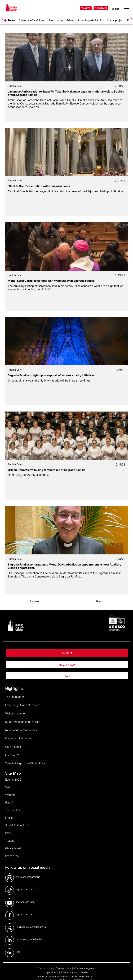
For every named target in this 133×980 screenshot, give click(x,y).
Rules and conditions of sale (23, 722)
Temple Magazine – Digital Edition (26, 763)
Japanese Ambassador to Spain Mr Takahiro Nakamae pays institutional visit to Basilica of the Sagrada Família (66, 93)
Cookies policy (63, 968)
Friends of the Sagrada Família (85, 20)
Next (99, 601)
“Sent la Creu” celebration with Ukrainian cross (39, 186)
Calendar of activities (32, 20)
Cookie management (85, 968)
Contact (67, 653)
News (12, 20)
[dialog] (127, 973)
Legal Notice (52, 972)
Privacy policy (45, 968)
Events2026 (13, 755)
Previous (35, 601)
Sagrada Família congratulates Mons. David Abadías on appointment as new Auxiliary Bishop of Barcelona (65, 566)
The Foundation (15, 697)
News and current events (21, 730)
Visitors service (15, 713)
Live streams (56, 20)
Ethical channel (70, 972)
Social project (115, 20)
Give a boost (67, 665)
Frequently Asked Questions (23, 705)
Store (67, 676)
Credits (84, 972)
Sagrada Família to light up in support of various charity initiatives (51, 375)
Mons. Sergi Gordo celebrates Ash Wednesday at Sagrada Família (51, 281)
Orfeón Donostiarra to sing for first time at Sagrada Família (46, 470)
